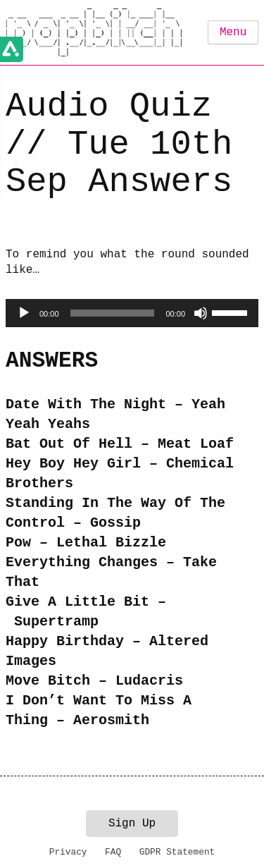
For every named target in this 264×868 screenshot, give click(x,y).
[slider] (113, 313)
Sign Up (132, 824)
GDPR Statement (177, 852)
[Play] (24, 313)
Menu (233, 32)
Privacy (68, 852)
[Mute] (201, 313)
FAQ (113, 852)
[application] (132, 313)
